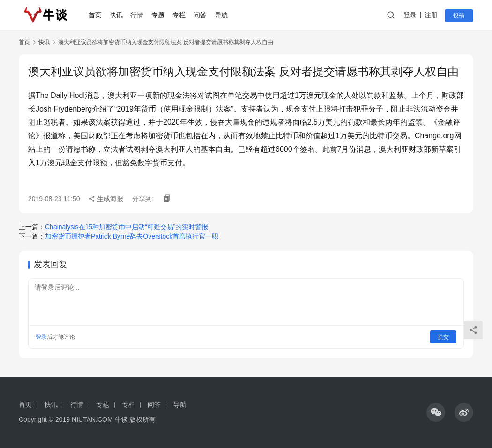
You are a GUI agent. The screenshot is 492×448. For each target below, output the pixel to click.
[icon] (436, 412)
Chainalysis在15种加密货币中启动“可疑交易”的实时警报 (127, 227)
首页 (96, 15)
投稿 (460, 15)
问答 (201, 15)
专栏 (180, 15)
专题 (159, 15)
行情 (138, 15)
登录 (412, 15)
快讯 (117, 15)
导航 (222, 15)
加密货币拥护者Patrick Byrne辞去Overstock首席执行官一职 (132, 236)
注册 (433, 15)
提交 (443, 337)
